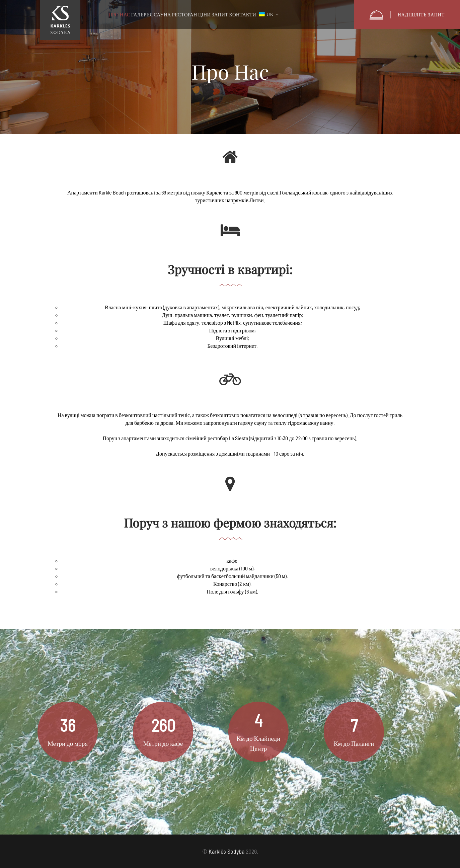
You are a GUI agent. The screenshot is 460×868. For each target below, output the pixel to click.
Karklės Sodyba (226, 851)
